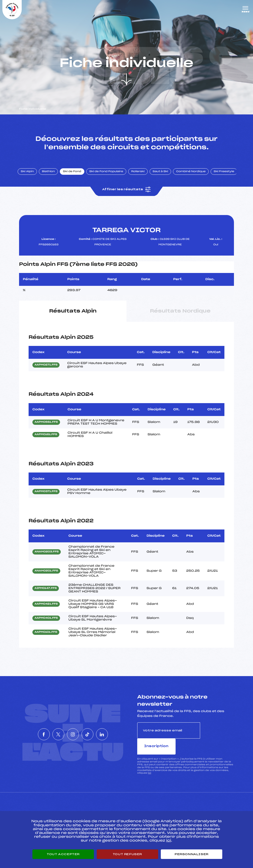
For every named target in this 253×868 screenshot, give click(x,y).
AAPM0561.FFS (46, 426)
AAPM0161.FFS (46, 438)
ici (149, 760)
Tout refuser (127, 854)
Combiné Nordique (194, 175)
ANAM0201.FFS (46, 575)
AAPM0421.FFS (46, 608)
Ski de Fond (75, 175)
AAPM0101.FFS (46, 636)
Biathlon (51, 175)
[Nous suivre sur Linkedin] (116, 730)
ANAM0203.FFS (47, 555)
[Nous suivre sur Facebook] (30, 730)
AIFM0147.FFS (46, 592)
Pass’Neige (116, 807)
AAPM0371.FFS (46, 495)
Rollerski (141, 175)
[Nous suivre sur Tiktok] (95, 730)
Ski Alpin (30, 175)
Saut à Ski (163, 175)
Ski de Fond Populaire (109, 175)
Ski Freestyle (227, 175)
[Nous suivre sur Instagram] (73, 730)
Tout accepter (63, 854)
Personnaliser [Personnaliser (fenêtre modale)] (192, 854)
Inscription (217, 734)
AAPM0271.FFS (46, 369)
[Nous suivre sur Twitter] (51, 730)
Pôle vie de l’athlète (190, 807)
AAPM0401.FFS (46, 622)
